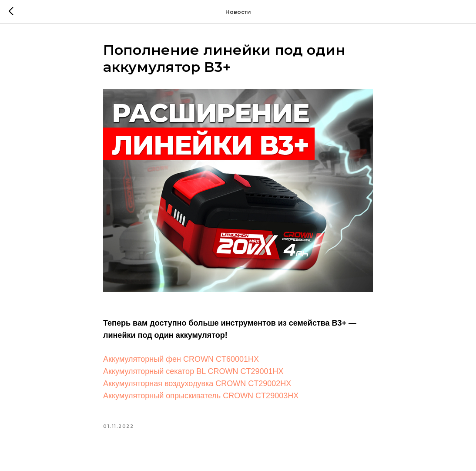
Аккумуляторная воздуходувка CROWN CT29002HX (197, 384)
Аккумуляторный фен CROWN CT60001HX (181, 359)
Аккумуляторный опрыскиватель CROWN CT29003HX (201, 396)
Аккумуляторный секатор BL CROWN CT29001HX (193, 371)
